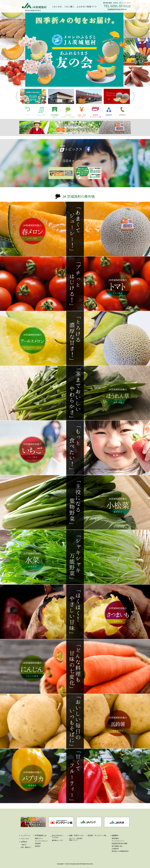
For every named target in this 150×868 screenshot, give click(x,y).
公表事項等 (115, 849)
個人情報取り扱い (117, 846)
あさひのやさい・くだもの (68, 116)
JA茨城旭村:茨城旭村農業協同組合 (33, 7)
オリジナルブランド (41, 841)
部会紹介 (38, 846)
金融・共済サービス (82, 116)
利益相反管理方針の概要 (120, 843)
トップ (27, 115)
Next (133, 96)
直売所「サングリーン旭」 (98, 835)
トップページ (26, 835)
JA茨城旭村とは (41, 835)
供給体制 (38, 843)
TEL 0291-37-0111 (117, 6)
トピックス (41, 115)
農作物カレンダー (58, 840)
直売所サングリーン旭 (95, 116)
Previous (17, 96)
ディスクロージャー (118, 841)
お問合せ (122, 115)
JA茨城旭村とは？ (55, 116)
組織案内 (109, 115)
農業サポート (39, 838)
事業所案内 (115, 838)
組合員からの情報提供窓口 (120, 851)
